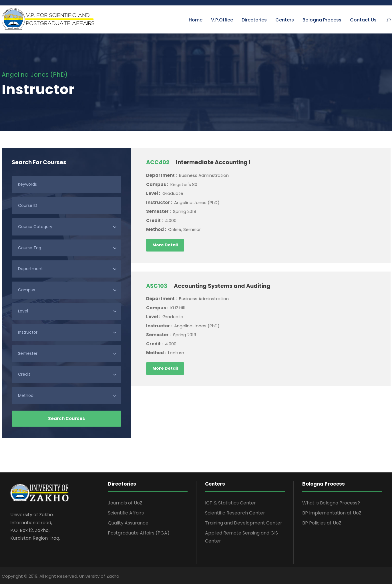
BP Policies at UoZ (322, 523)
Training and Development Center (244, 523)
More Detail (165, 245)
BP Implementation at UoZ (332, 513)
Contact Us (363, 20)
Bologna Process (322, 20)
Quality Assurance (128, 523)
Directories (254, 20)
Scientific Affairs (126, 513)
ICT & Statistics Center (230, 503)
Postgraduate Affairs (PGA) (139, 533)
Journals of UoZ (125, 503)
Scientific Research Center (235, 513)
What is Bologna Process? (331, 503)
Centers (285, 20)
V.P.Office (222, 20)
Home (196, 20)
